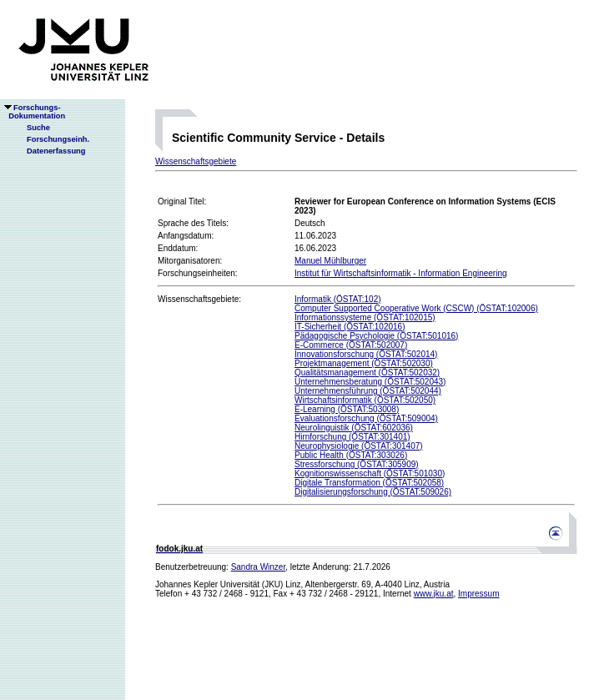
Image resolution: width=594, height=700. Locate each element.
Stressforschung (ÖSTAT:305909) (357, 464)
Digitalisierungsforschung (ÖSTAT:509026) (373, 492)
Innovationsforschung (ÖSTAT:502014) (366, 354)
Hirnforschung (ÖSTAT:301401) (352, 437)
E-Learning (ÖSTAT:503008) (347, 409)
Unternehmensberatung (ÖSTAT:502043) (370, 382)
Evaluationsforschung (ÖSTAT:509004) (366, 418)
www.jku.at (434, 594)
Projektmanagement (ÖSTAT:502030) (364, 363)
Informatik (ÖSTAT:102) (338, 299)
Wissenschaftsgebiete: (199, 299)
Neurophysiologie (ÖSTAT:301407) (359, 446)
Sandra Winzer (259, 567)
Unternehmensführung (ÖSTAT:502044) (368, 391)
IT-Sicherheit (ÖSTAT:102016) (350, 327)
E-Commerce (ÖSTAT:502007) (351, 345)
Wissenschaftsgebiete (196, 161)
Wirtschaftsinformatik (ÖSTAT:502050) (365, 400)
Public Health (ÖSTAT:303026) (351, 455)
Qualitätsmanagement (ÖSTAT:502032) (367, 373)
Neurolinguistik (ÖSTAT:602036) (354, 428)
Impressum (478, 594)
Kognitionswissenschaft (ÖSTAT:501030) (370, 473)
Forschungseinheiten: (198, 273)
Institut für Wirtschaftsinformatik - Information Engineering (401, 273)
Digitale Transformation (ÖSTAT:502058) (369, 483)
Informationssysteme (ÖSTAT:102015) (365, 317)
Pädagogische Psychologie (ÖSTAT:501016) (376, 336)
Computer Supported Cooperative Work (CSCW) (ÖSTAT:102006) (416, 308)
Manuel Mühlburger (330, 261)
